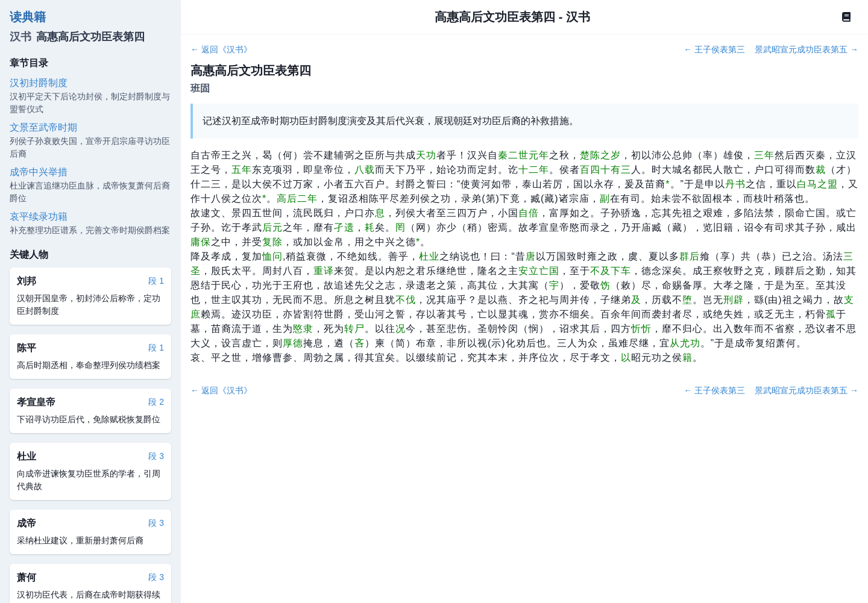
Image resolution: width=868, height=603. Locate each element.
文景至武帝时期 (43, 127)
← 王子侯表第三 (714, 49)
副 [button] (605, 198)
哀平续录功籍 (39, 217)
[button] (668, 184)
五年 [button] (242, 170)
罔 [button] (401, 227)
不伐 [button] (406, 300)
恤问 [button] (272, 256)
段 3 (156, 456)
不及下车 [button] (611, 271)
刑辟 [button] (734, 300)
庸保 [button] (201, 242)
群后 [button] (690, 256)
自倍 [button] (529, 213)
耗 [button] (370, 227)
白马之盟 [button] (817, 184)
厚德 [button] (293, 343)
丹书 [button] (735, 184)
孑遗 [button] (344, 227)
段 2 (156, 402)
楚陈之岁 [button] (600, 155)
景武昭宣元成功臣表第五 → (807, 49)
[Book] (846, 17)
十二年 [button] (534, 170)
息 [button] (380, 213)
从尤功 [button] (685, 343)
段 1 (156, 281)
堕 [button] (687, 300)
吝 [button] (360, 343)
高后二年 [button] (297, 198)
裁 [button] (821, 170)
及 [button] (636, 300)
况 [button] (401, 329)
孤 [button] (831, 314)
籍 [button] (687, 358)
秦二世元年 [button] (524, 155)
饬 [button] (605, 285)
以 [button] (626, 358)
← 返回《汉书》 (221, 49)
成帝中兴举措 (39, 172)
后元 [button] (272, 227)
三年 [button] (764, 155)
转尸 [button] (354, 329)
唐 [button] (531, 256)
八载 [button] (365, 170)
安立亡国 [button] (539, 271)
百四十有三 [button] (605, 170)
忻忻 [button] (641, 329)
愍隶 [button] (303, 329)
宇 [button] (554, 285)
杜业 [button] (429, 256)
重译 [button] (324, 271)
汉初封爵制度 (39, 83)
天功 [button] (426, 155)
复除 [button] (272, 242)
